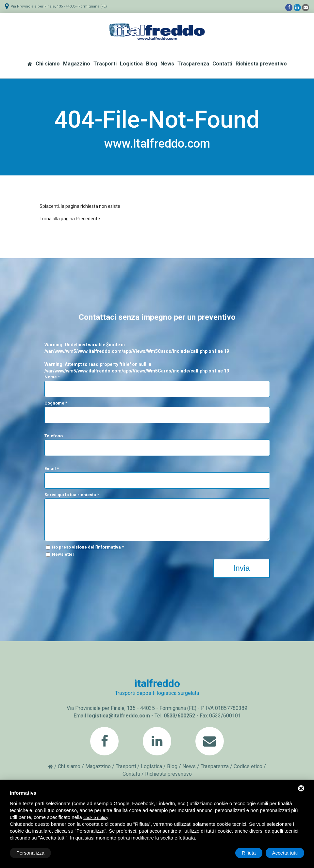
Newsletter (63, 554)
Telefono (54, 436)
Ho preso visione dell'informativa (86, 547)
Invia (242, 568)
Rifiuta (249, 853)
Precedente (88, 219)
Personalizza (30, 853)
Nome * (52, 377)
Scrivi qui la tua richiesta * (72, 495)
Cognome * (56, 403)
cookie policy (96, 817)
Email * (52, 469)
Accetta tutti (285, 853)
